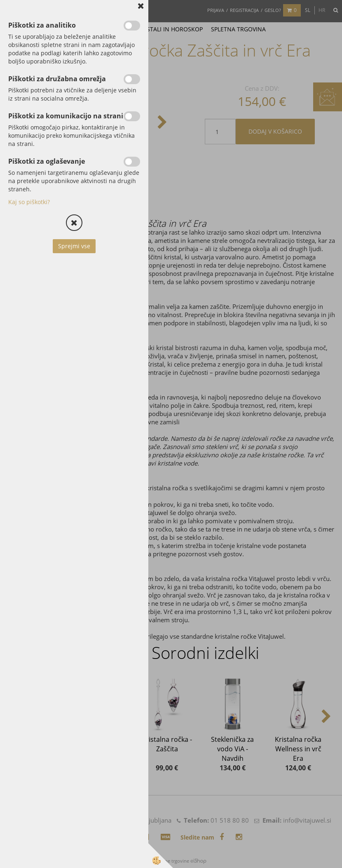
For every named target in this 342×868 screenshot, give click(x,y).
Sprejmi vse (74, 246)
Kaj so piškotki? (29, 202)
